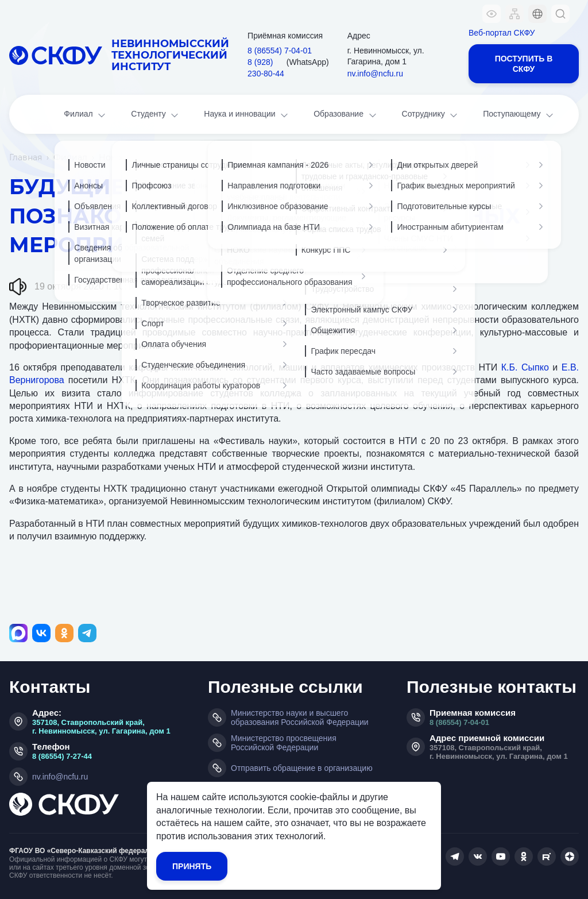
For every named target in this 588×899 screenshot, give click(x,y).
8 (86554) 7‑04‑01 (280, 51)
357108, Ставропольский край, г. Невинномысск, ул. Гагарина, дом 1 (101, 727)
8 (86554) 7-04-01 (459, 722)
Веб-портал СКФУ (502, 33)
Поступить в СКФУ (524, 64)
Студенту (156, 115)
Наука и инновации (247, 115)
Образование (346, 115)
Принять (192, 866)
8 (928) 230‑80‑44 (266, 68)
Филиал (86, 115)
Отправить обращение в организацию (302, 768)
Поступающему (519, 115)
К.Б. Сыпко (525, 367)
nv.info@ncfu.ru (375, 74)
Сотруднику (431, 115)
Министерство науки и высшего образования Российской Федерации (300, 717)
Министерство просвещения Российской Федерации (284, 743)
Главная (26, 157)
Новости (117, 157)
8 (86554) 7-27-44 (62, 756)
